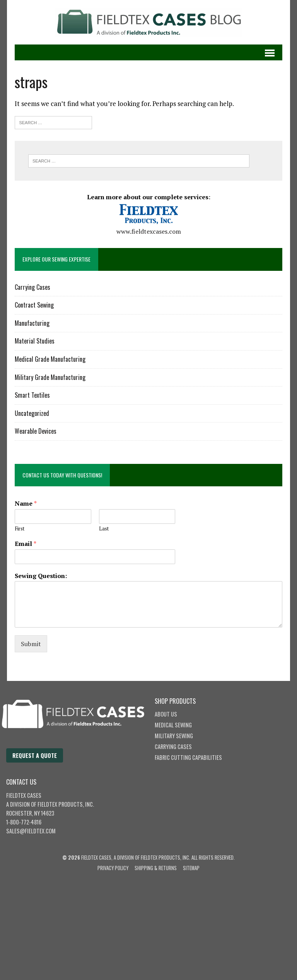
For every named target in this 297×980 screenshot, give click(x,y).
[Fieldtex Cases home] (81, 744)
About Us (166, 714)
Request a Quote (35, 755)
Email (26, 544)
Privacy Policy (113, 868)
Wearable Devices (36, 431)
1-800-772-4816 (24, 822)
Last (104, 529)
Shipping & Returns (156, 868)
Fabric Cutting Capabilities (188, 757)
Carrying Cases (32, 287)
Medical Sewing (173, 725)
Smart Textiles (32, 395)
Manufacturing (32, 323)
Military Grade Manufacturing (50, 377)
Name (26, 504)
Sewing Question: (41, 576)
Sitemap (191, 868)
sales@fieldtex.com (31, 831)
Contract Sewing (34, 305)
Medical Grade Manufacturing (50, 359)
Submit (31, 644)
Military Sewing (174, 736)
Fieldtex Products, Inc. (66, 804)
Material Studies (35, 341)
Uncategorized (32, 413)
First (20, 529)
